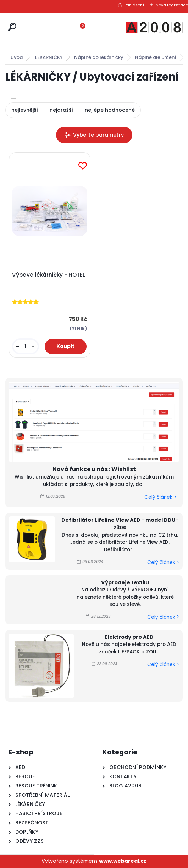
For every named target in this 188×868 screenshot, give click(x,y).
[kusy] (25, 346)
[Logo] (154, 27)
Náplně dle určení (156, 57)
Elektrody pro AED (129, 637)
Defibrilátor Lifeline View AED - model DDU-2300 (120, 524)
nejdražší (61, 110)
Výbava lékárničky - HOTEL (49, 275)
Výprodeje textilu (125, 582)
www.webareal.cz (123, 861)
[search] (12, 27)
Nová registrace (172, 5)
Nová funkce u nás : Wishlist (94, 469)
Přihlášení (134, 5)
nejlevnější (25, 110)
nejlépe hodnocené (110, 110)
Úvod (17, 57)
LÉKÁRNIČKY (49, 57)
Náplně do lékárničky (99, 57)
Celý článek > (160, 497)
